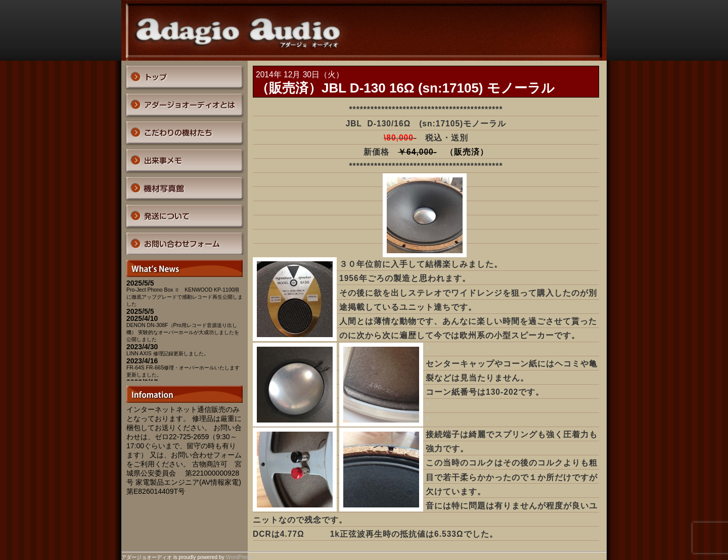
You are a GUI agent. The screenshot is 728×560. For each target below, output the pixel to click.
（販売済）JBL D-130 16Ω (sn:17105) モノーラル (405, 88)
